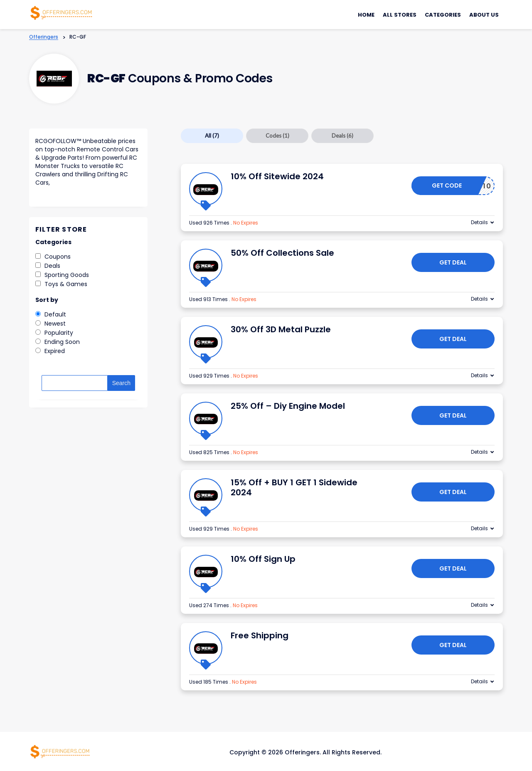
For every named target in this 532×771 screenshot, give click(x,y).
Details (479, 222)
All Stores (400, 15)
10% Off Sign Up (263, 559)
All (212, 136)
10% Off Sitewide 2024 (277, 176)
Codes (277, 136)
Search (121, 383)
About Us (484, 15)
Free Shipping (260, 635)
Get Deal (453, 262)
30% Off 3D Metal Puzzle (281, 329)
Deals (342, 136)
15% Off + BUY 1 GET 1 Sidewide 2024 (294, 487)
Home (366, 15)
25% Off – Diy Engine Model (288, 406)
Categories (443, 15)
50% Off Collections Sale (282, 253)
